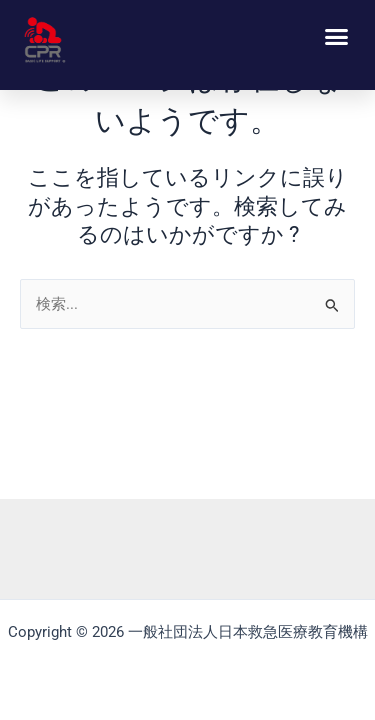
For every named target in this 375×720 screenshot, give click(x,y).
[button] (337, 37)
